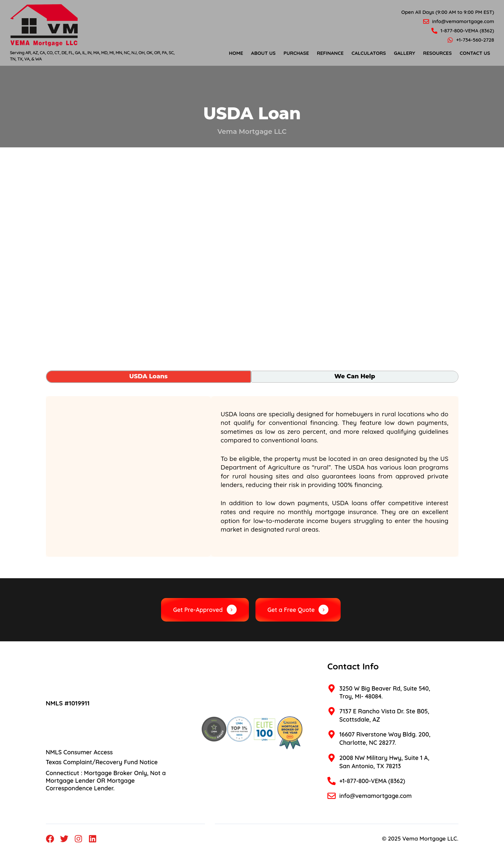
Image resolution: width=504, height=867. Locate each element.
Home (236, 53)
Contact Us (475, 53)
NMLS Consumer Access (79, 753)
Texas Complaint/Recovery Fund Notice (102, 762)
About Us (263, 53)
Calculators (369, 53)
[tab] (149, 377)
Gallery (404, 53)
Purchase (296, 53)
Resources (437, 53)
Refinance (330, 53)
